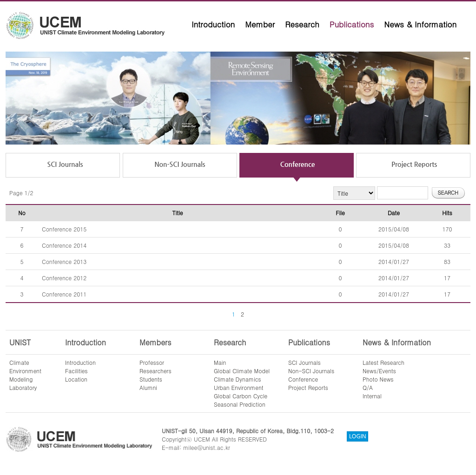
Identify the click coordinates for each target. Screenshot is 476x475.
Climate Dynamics (238, 379)
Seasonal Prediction (240, 404)
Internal (372, 396)
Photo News (378, 379)
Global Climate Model (242, 371)
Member (260, 24)
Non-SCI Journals (311, 371)
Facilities (76, 371)
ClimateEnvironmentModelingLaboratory (25, 375)
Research (302, 24)
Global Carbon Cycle (241, 396)
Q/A (368, 387)
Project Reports (308, 387)
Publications (352, 24)
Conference (303, 379)
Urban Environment (239, 387)
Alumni (148, 387)
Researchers (155, 371)
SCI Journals (304, 362)
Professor (152, 362)
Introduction (213, 24)
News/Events (379, 371)
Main (220, 362)
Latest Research (383, 362)
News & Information (420, 24)
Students (151, 379)
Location (76, 379)
